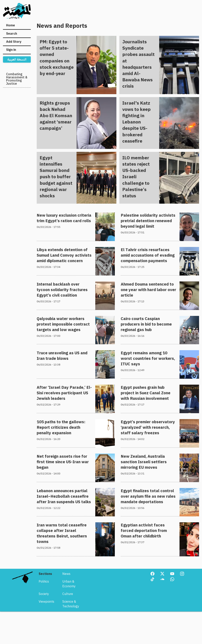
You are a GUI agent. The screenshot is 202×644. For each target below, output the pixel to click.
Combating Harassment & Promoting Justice (17, 79)
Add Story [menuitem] (14, 42)
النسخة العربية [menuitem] (17, 59)
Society (44, 638)
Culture (68, 638)
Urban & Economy (69, 628)
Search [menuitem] (12, 34)
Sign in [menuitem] (11, 50)
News (66, 618)
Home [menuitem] (11, 25)
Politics (44, 626)
